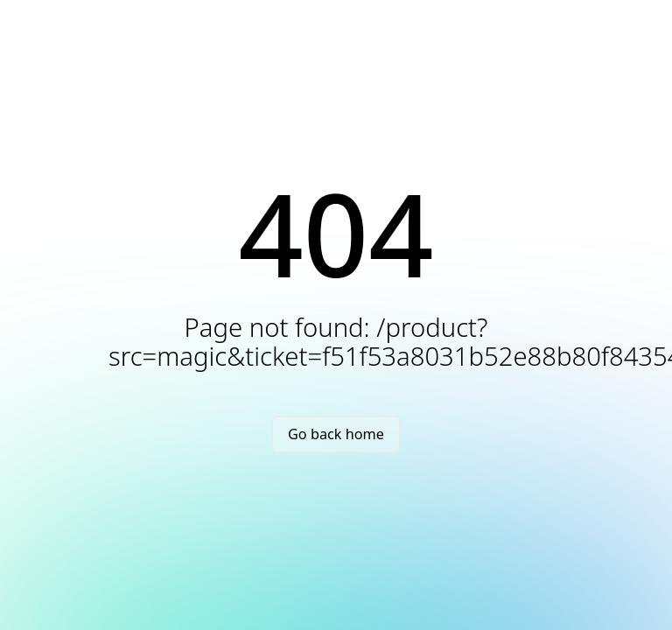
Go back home (336, 434)
